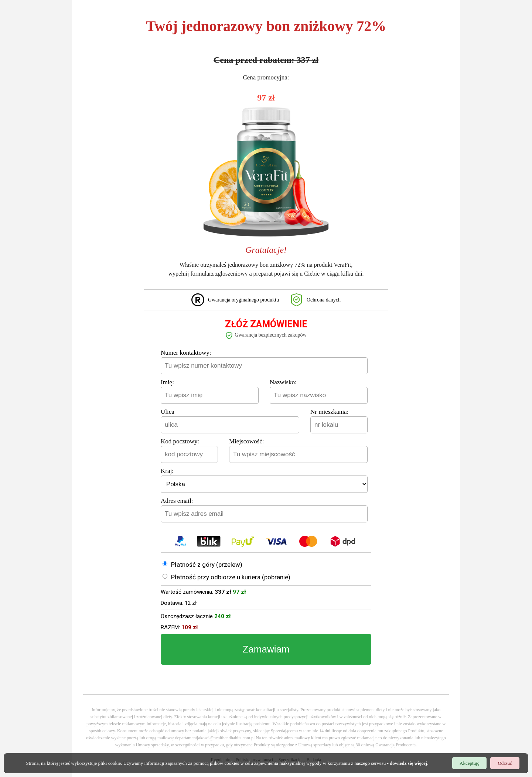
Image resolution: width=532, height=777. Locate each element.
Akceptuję (469, 764)
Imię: (167, 382)
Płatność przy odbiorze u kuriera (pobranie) (231, 577)
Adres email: (177, 501)
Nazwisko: (283, 382)
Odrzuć (505, 764)
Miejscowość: (246, 441)
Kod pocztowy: (180, 441)
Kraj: (167, 471)
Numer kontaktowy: (186, 353)
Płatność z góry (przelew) (207, 565)
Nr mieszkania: (329, 412)
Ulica (168, 412)
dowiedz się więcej (408, 764)
